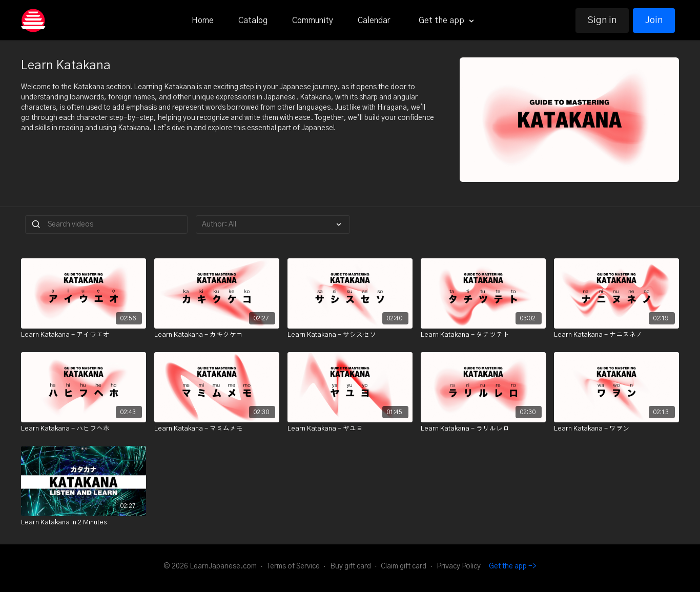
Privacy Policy (459, 566)
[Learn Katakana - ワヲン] (616, 429)
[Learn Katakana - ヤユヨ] (350, 429)
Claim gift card (404, 566)
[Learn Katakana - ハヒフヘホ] (84, 429)
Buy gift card (351, 566)
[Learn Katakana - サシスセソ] (350, 335)
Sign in (602, 21)
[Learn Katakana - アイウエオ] (84, 335)
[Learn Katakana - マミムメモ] (217, 429)
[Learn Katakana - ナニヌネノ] (616, 335)
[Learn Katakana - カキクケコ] (217, 335)
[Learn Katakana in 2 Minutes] (84, 523)
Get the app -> (513, 566)
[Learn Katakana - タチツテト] (483, 335)
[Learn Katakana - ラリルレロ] (483, 429)
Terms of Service (293, 566)
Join (654, 21)
